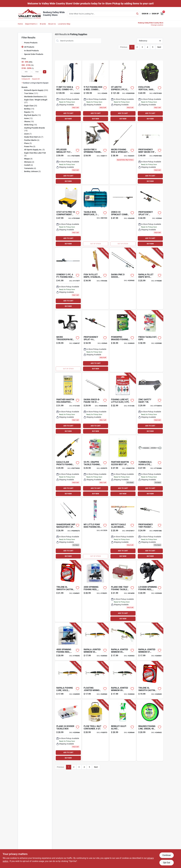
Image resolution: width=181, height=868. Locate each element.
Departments (30, 24)
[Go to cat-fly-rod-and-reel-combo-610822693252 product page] (68, 91)
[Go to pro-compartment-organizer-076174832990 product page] (68, 216)
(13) (32, 115)
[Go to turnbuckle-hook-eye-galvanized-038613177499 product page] (150, 466)
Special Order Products (34, 54)
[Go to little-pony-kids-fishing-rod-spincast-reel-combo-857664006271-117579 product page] (95, 529)
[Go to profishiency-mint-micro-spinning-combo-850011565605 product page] (150, 154)
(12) (28, 118)
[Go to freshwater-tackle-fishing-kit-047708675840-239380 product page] (150, 341)
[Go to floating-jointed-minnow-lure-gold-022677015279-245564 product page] (95, 642)
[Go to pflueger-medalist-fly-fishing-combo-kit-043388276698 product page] (68, 154)
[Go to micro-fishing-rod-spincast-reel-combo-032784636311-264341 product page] (123, 154)
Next (159, 47)
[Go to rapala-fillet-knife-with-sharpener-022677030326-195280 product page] (150, 279)
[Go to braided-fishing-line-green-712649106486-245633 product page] (123, 341)
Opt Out (167, 863)
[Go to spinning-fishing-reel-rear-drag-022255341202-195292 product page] (68, 642)
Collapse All (26, 79)
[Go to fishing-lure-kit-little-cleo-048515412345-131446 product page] (123, 404)
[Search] (138, 14)
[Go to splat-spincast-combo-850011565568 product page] (95, 341)
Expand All (36, 79)
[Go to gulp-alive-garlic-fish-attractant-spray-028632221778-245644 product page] (123, 730)
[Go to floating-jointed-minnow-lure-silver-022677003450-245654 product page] (123, 680)
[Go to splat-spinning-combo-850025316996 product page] (150, 216)
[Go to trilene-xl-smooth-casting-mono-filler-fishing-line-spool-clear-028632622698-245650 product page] (150, 680)
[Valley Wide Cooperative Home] (29, 14)
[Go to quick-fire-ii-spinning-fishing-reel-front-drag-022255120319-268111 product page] (95, 154)
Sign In (145, 14)
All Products (29, 47)
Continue (167, 855)
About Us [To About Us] (52, 24)
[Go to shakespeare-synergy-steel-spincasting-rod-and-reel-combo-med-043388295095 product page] (68, 279)
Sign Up (155, 14)
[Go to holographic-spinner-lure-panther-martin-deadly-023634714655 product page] (68, 404)
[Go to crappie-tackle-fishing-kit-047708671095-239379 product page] (95, 466)
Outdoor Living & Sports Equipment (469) (40, 83)
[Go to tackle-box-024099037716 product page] (68, 730)
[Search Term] (104, 14)
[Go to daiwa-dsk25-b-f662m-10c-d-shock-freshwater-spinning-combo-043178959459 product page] (95, 404)
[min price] (26, 72)
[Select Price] (45, 72)
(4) (28, 159)
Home (20, 24)
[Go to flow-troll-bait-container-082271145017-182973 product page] (95, 730)
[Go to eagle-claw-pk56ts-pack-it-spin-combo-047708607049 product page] (68, 466)
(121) (31, 93)
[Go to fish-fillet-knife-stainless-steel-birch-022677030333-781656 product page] (95, 279)
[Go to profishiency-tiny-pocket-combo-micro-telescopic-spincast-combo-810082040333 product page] (150, 529)
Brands (43, 24)
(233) (36, 90)
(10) (29, 121)
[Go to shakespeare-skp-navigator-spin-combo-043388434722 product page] (68, 529)
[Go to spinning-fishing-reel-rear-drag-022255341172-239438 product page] (150, 591)
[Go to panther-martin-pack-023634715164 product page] (123, 466)
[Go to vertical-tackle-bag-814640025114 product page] (150, 91)
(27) (36, 101)
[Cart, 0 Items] (162, 14)
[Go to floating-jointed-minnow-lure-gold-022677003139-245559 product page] (68, 680)
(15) (29, 109)
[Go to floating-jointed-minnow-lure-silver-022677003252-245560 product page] (95, 680)
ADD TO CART (68, 113)
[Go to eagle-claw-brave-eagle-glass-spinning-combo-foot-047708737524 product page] (123, 529)
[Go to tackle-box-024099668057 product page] (123, 591)
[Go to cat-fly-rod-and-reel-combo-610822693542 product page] (95, 91)
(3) (32, 171)
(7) (28, 134)
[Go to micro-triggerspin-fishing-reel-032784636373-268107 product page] (68, 341)
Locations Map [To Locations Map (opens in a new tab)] (64, 24)
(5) (28, 143)
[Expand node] (22, 83)
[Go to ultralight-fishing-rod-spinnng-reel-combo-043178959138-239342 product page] (123, 279)
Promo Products (31, 43)
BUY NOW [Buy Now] (68, 119)
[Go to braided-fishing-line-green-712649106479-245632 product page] (150, 730)
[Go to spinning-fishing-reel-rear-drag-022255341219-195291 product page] (95, 591)
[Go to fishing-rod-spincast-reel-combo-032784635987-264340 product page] (123, 216)
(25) (31, 106)
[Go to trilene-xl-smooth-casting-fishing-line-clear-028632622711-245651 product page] (68, 591)
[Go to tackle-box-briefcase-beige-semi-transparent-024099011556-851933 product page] (95, 216)
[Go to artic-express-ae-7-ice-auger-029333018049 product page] (123, 91)
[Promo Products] (22, 43)
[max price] (37, 72)
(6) (32, 140)
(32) (35, 97)
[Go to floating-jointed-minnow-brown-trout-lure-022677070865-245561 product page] (150, 642)
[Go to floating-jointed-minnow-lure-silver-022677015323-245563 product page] (123, 642)
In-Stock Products (31, 51)
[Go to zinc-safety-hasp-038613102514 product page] (150, 404)
